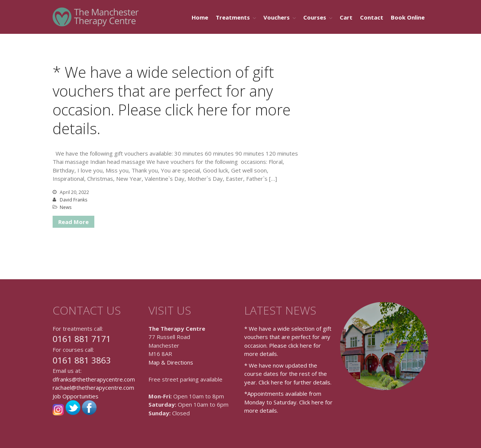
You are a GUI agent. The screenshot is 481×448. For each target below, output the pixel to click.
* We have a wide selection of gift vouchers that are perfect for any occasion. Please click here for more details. (172, 100)
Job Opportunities (76, 396)
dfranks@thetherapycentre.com (94, 379)
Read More (73, 222)
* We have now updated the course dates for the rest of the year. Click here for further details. (288, 374)
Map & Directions (171, 362)
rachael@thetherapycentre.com (93, 387)
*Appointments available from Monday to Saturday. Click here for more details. (288, 402)
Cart (346, 17)
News (66, 207)
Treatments (233, 17)
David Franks (73, 200)
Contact (372, 17)
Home (200, 17)
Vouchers (277, 17)
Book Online (408, 17)
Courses (315, 17)
